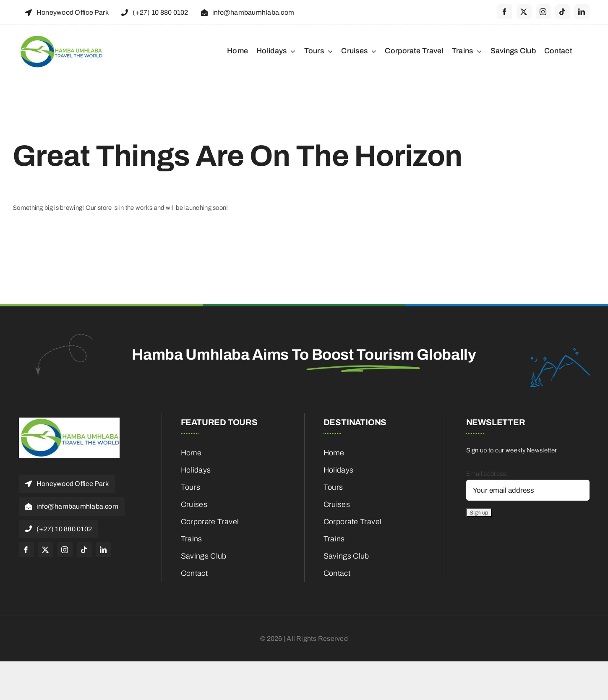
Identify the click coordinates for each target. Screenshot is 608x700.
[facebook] (505, 12)
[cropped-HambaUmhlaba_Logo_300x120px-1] (61, 38)
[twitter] (524, 12)
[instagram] (543, 12)
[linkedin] (582, 12)
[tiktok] (563, 12)
